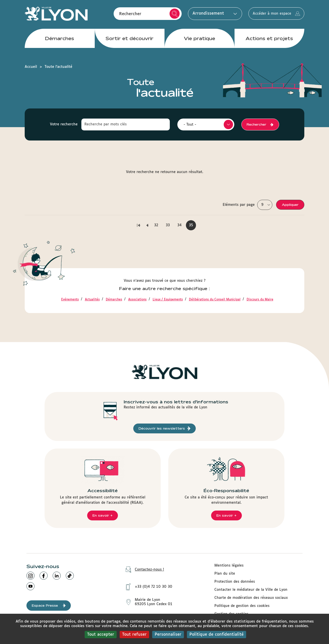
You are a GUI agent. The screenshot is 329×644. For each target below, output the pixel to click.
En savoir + (103, 515)
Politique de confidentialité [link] (217, 635)
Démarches (60, 40)
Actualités (92, 300)
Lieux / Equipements (168, 300)
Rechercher (168, 15)
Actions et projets (269, 40)
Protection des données (235, 582)
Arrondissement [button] (207, 15)
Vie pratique (200, 40)
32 (158, 225)
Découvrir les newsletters (164, 428)
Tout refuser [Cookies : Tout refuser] (134, 635)
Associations (137, 300)
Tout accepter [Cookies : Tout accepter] (101, 635)
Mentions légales (229, 566)
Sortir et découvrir (129, 40)
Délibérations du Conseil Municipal (215, 300)
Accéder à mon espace (273, 15)
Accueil (31, 67)
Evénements (70, 300)
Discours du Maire (260, 300)
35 (192, 227)
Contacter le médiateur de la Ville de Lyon (251, 590)
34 (181, 225)
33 (169, 225)
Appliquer (290, 205)
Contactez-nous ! (143, 570)
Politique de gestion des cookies (242, 606)
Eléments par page (239, 205)
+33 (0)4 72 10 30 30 (147, 586)
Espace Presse (49, 606)
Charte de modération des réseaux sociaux (251, 598)
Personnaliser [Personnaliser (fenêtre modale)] (168, 635)
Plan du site (225, 574)
